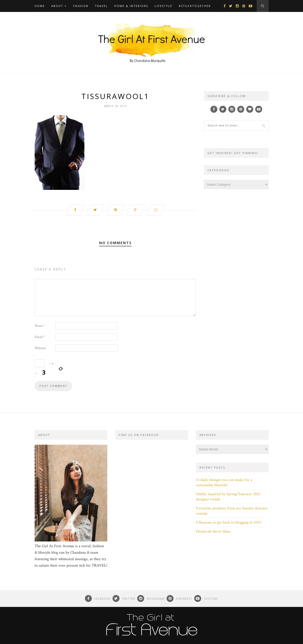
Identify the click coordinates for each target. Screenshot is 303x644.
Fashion (81, 6)
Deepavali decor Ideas (213, 531)
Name (40, 326)
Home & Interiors (131, 6)
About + (59, 6)
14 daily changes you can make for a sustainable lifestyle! (224, 483)
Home (40, 6)
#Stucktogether (195, 6)
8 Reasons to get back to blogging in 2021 (228, 522)
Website (40, 348)
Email (40, 337)
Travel (101, 6)
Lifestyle (163, 6)
